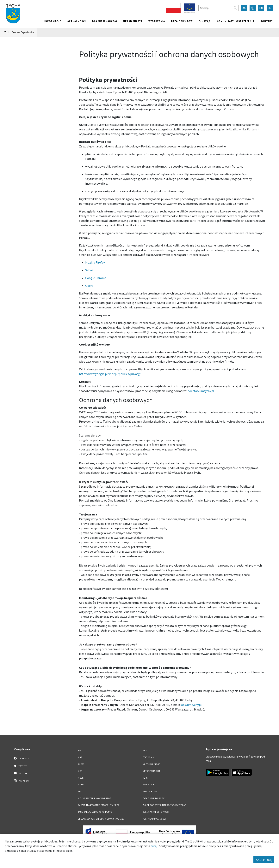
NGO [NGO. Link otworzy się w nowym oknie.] (80, 792)
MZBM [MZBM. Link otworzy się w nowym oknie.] (145, 778)
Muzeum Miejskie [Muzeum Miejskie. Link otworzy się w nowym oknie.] (151, 764)
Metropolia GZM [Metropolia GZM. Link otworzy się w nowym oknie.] (151, 771)
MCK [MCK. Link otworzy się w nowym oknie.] (145, 751)
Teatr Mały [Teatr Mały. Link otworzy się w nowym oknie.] (148, 757)
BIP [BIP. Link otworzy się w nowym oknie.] (79, 751)
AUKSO (81, 764)
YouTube (21, 773)
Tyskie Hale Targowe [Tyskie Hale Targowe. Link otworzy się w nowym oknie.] (154, 798)
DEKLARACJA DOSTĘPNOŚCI (156, 812)
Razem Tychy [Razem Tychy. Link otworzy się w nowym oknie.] (149, 785)
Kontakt (267, 21)
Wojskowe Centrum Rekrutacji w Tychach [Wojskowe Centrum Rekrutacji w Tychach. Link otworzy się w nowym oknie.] (165, 805)
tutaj (154, 846)
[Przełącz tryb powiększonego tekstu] (253, 8)
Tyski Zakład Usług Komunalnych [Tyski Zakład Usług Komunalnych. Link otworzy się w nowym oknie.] (96, 812)
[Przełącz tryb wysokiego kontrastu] (244, 8)
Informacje (53, 21)
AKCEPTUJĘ (264, 860)
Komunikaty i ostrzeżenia (235, 21)
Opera (89, 286)
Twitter (21, 766)
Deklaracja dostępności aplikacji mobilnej (101, 819)
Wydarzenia (157, 21)
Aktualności (77, 21)
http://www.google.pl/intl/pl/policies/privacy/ (110, 374)
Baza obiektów (182, 21)
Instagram (22, 781)
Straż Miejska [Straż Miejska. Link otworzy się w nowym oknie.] (150, 792)
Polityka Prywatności (23, 32)
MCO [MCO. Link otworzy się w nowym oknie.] (80, 771)
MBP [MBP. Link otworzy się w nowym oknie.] (80, 757)
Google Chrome (96, 278)
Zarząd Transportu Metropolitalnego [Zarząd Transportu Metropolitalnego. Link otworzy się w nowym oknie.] (99, 805)
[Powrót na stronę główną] (5, 32)
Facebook (21, 758)
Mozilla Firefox (95, 262)
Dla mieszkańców (105, 21)
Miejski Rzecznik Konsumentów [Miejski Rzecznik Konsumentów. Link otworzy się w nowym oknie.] (95, 798)
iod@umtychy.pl (191, 705)
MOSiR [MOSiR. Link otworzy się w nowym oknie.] (81, 785)
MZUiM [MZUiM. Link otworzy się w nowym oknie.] (81, 778)
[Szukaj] (219, 8)
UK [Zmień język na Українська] (270, 8)
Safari (89, 270)
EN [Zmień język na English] (261, 8)
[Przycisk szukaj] (235, 8)
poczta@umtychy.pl (201, 391)
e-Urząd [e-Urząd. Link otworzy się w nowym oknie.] (205, 21)
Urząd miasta (133, 21)
